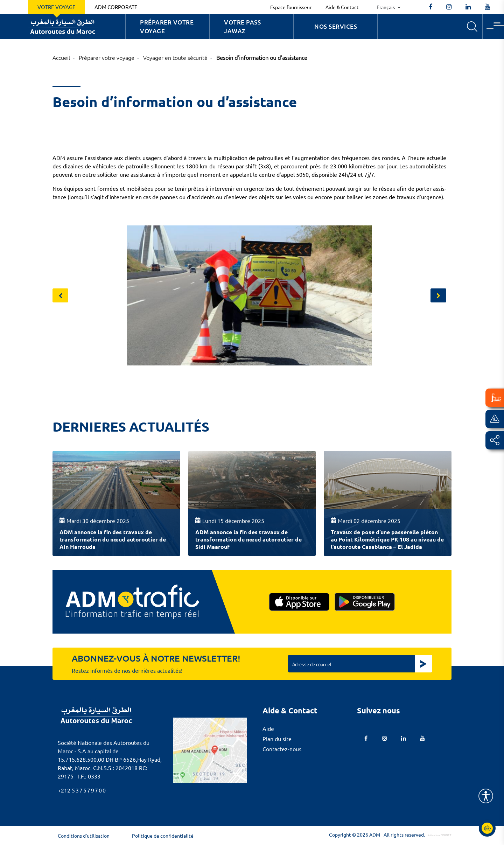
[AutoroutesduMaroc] (430, 7)
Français (386, 7)
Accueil (61, 57)
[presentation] (60, 295)
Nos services (336, 26)
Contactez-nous (282, 749)
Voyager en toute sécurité (175, 57)
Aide (268, 728)
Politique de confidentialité (163, 836)
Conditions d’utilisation (84, 836)
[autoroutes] (468, 7)
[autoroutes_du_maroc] (449, 7)
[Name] (486, 796)
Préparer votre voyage (167, 27)
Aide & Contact (342, 7)
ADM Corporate (116, 7)
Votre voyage (57, 7)
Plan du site (277, 739)
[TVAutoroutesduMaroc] (487, 7)
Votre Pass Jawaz (242, 27)
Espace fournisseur (291, 7)
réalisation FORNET (439, 835)
